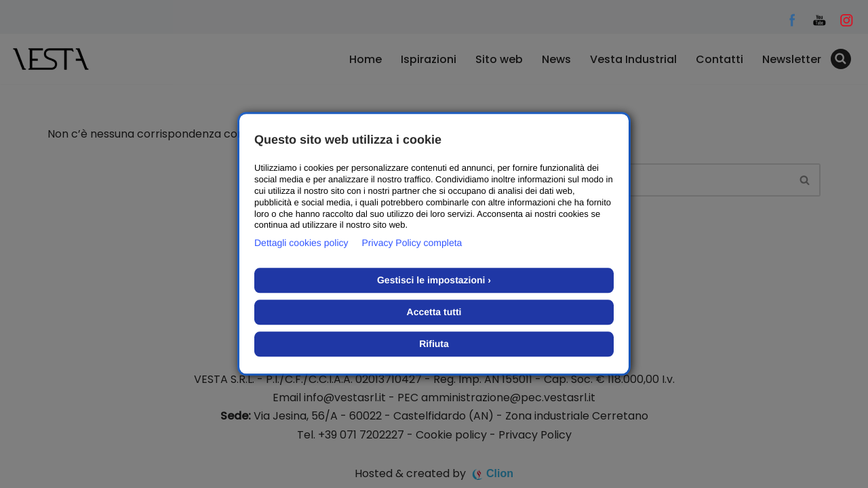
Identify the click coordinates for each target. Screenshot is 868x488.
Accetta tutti (434, 312)
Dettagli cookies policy (301, 243)
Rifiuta (434, 344)
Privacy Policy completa (412, 243)
